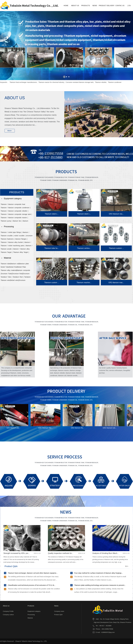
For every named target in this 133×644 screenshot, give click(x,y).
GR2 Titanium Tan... (46, 428)
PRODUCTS (86, 6)
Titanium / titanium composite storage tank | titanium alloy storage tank (16, 215)
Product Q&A (58, 615)
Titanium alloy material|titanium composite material (15, 271)
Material (7, 258)
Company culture (8, 615)
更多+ (127, 566)
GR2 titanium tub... (110, 428)
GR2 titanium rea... (116, 214)
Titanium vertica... (84, 248)
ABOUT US (75, 6)
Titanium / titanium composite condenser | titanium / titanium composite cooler (15, 208)
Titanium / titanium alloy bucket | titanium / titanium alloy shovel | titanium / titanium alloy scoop (16, 243)
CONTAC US (120, 6)
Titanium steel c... (52, 214)
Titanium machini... (84, 283)
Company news (59, 611)
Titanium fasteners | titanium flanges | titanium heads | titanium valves (14, 239)
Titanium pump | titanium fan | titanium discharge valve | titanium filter (14, 221)
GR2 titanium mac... (116, 283)
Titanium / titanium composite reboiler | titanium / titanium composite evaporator (15, 211)
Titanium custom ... (116, 248)
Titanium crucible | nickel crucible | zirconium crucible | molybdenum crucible (17, 236)
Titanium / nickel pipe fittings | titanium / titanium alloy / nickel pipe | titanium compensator (15, 233)
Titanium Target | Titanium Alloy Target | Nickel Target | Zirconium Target (15, 253)
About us (6, 606)
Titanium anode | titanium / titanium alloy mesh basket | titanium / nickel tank (15, 249)
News (56, 606)
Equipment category (13, 199)
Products (31, 606)
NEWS (95, 6)
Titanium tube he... (52, 248)
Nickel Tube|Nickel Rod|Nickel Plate (13, 267)
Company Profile (8, 611)
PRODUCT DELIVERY (107, 6)
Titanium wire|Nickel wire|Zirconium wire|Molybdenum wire (13, 281)
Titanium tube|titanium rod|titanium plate (15, 264)
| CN (129, 6)
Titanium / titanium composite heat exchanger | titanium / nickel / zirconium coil (16, 205)
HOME (66, 6)
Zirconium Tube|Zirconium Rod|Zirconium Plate (15, 274)
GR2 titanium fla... (78, 428)
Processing (9, 227)
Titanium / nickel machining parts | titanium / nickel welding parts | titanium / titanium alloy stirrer (17, 246)
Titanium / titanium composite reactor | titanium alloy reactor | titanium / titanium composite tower (15, 218)
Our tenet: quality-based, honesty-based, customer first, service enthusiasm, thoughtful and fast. (115, 370)
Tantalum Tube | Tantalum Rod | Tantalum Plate (16, 277)
